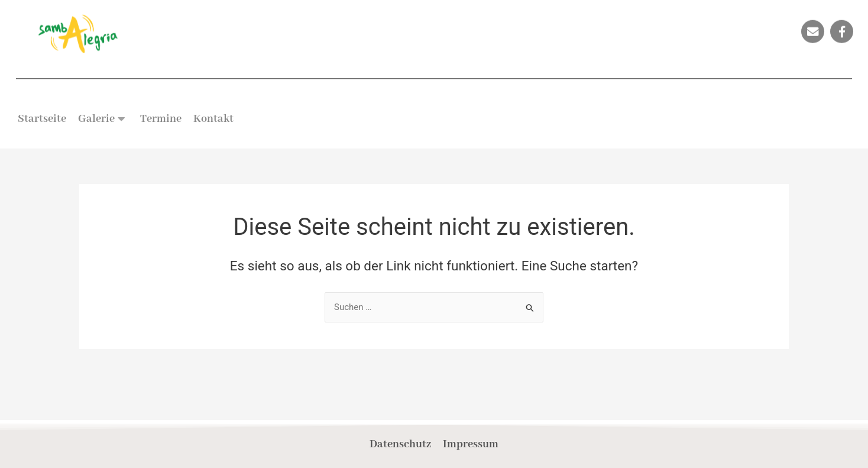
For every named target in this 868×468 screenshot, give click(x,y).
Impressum (471, 444)
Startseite (42, 119)
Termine (161, 119)
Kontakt (213, 119)
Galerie (102, 119)
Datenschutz (400, 444)
